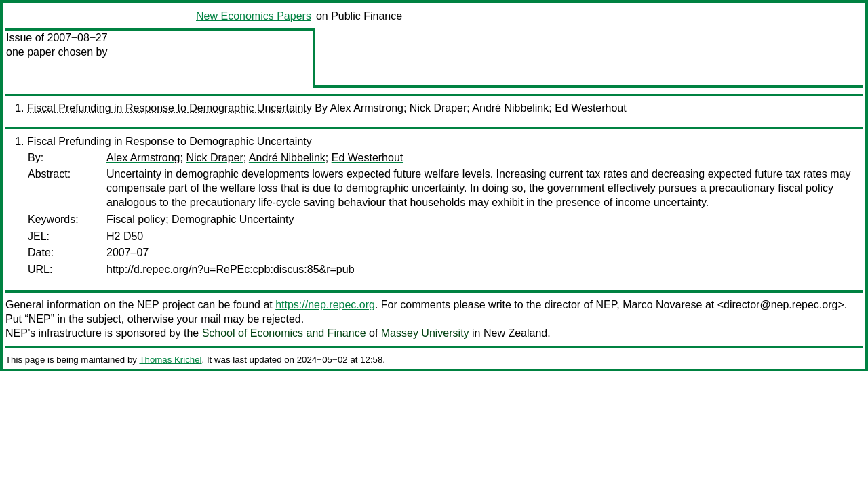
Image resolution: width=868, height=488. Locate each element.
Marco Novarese (662, 305)
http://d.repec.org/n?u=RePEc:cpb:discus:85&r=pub (231, 269)
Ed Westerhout (591, 108)
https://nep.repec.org (325, 305)
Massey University (425, 333)
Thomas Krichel (170, 360)
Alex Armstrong (366, 108)
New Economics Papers (254, 16)
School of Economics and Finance (284, 333)
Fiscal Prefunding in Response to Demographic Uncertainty (170, 108)
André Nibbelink (510, 108)
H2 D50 (125, 236)
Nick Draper (438, 108)
